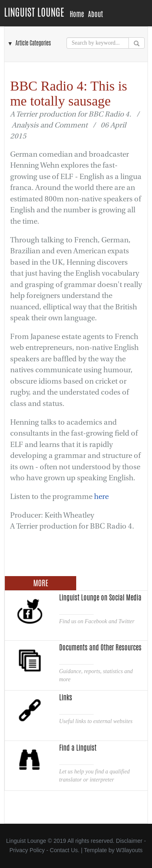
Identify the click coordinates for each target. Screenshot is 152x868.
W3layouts (129, 850)
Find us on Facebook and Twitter (97, 621)
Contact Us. (65, 850)
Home (77, 14)
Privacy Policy (27, 850)
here (101, 497)
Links (66, 697)
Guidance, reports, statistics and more (96, 675)
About (95, 14)
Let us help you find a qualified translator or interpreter (94, 776)
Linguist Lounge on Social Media (100, 598)
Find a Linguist (78, 748)
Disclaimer (129, 841)
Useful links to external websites (96, 721)
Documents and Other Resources (100, 648)
